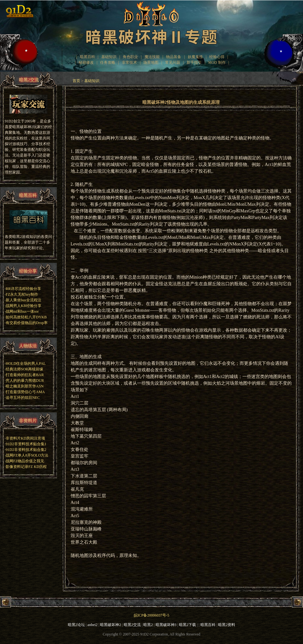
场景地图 (151, 62)
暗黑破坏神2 (110, 625)
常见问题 (173, 62)
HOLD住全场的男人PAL (26, 363)
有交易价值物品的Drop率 (27, 323)
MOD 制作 (217, 62)
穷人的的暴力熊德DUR (25, 381)
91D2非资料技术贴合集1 (26, 444)
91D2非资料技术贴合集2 (26, 450)
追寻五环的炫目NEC (23, 398)
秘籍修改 (86, 62)
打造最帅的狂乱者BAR (25, 375)
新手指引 (194, 62)
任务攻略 (108, 62)
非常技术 (129, 62)
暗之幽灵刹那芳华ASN (25, 386)
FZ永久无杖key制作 (22, 294)
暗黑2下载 (187, 625)
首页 (76, 81)
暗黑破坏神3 (166, 625)
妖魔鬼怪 (195, 57)
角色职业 (130, 57)
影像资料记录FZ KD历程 (26, 467)
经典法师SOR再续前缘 (24, 369)
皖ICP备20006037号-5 (152, 615)
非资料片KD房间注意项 (25, 438)
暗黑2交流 (132, 625)
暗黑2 (148, 625)
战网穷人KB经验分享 (24, 306)
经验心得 (217, 57)
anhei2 (92, 625)
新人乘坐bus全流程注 (24, 300)
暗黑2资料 (227, 625)
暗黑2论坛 (76, 625)
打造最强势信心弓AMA (25, 392)
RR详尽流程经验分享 (23, 289)
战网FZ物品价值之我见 (25, 461)
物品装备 (174, 57)
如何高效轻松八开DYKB (26, 317)
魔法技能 (152, 57)
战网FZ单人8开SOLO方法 (27, 455)
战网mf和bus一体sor (22, 311)
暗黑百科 (87, 57)
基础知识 (109, 57)
